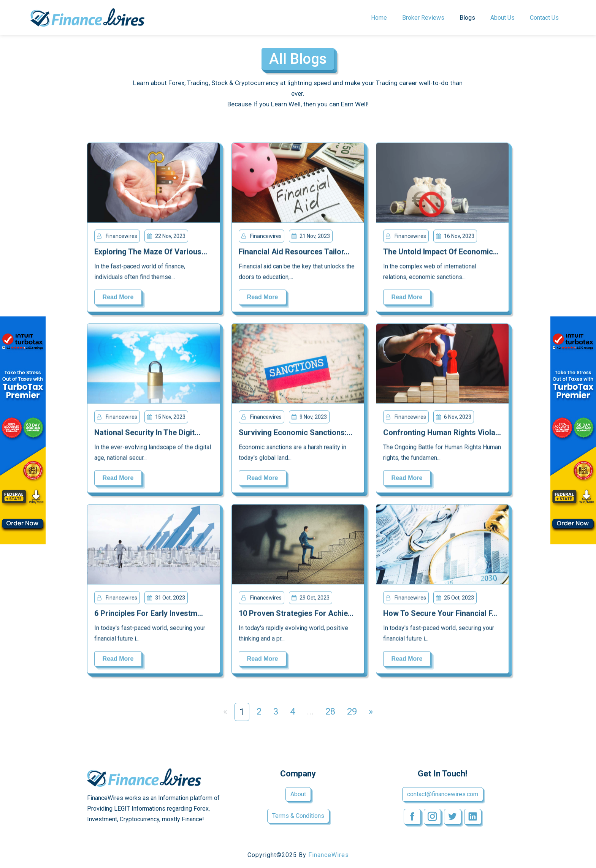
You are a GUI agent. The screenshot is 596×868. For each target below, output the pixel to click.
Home (379, 18)
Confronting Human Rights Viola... (442, 433)
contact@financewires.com (443, 794)
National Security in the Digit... (147, 433)
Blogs (467, 18)
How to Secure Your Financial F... (440, 614)
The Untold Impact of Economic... (441, 253)
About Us (502, 18)
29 (352, 711)
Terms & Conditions (298, 816)
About (298, 794)
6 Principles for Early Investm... (149, 614)
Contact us (544, 18)
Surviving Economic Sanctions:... (296, 433)
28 (330, 711)
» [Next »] (371, 711)
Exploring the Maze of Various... (151, 253)
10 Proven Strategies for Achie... (296, 614)
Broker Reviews (423, 18)
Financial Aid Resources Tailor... (294, 253)
